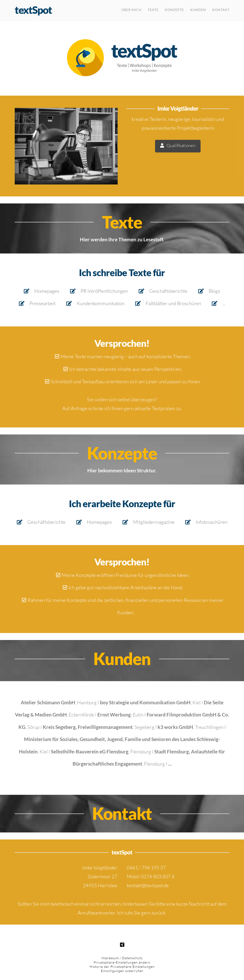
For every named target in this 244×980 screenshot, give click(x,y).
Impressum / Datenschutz (122, 958)
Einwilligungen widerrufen (122, 971)
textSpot (33, 10)
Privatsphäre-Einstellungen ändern (122, 962)
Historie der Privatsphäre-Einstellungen (122, 967)
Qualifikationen (178, 146)
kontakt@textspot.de (148, 885)
